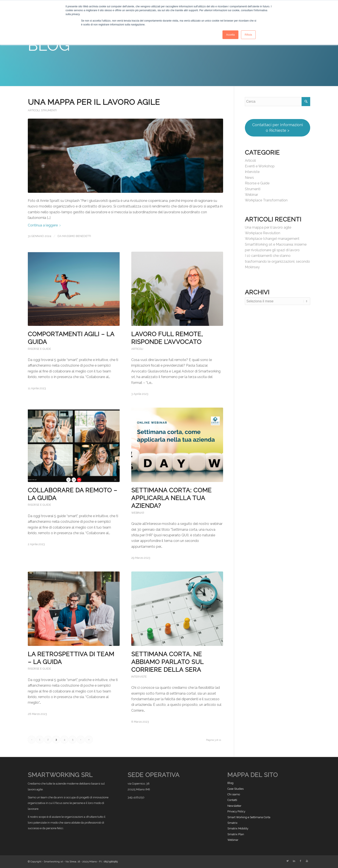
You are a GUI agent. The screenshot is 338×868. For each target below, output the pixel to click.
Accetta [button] (230, 35)
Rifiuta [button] (248, 35)
